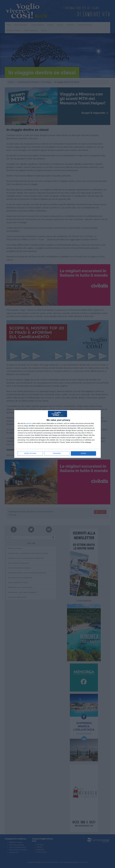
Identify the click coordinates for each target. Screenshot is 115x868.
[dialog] (57, 434)
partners (29, 423)
